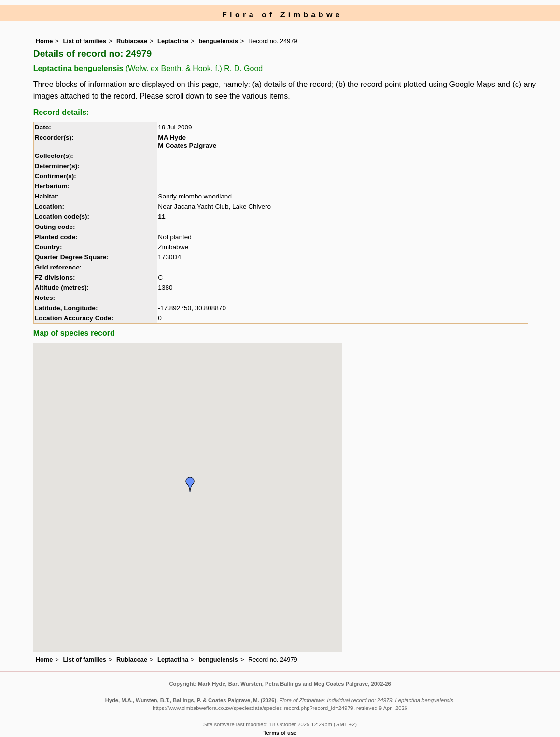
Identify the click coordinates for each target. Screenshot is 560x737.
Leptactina (173, 41)
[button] (190, 484)
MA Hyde (172, 137)
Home (44, 41)
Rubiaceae (132, 41)
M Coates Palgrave (187, 146)
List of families (84, 41)
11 (161, 217)
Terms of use (280, 733)
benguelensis (218, 41)
